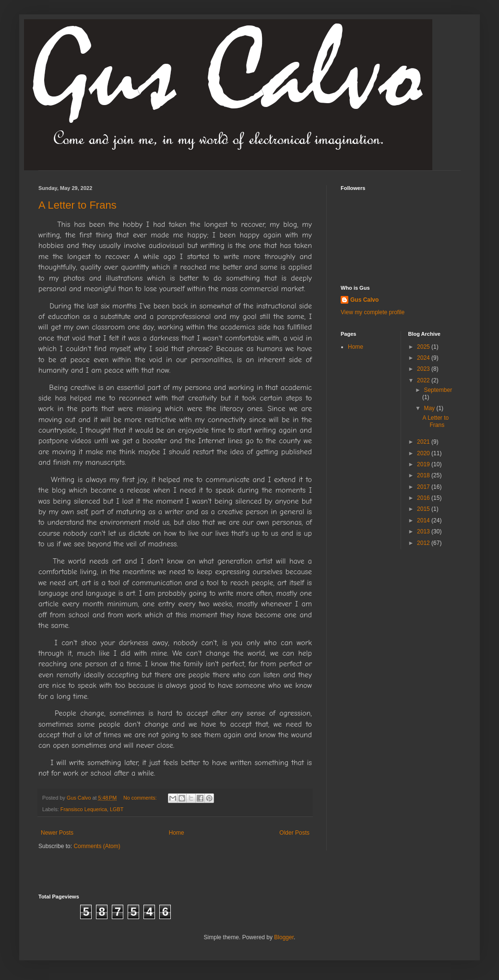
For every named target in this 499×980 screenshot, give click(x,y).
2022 (424, 380)
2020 (424, 453)
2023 (424, 369)
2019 (424, 464)
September (438, 390)
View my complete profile (373, 312)
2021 (424, 442)
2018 (424, 475)
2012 (424, 543)
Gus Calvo (364, 300)
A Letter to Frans (77, 205)
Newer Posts (57, 833)
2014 (424, 520)
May (430, 408)
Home (177, 833)
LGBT (117, 809)
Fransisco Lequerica (84, 809)
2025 (424, 347)
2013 (424, 531)
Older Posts (294, 833)
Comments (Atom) (97, 846)
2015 (424, 509)
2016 (424, 498)
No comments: (141, 798)
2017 (424, 487)
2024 (424, 358)
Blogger (284, 937)
